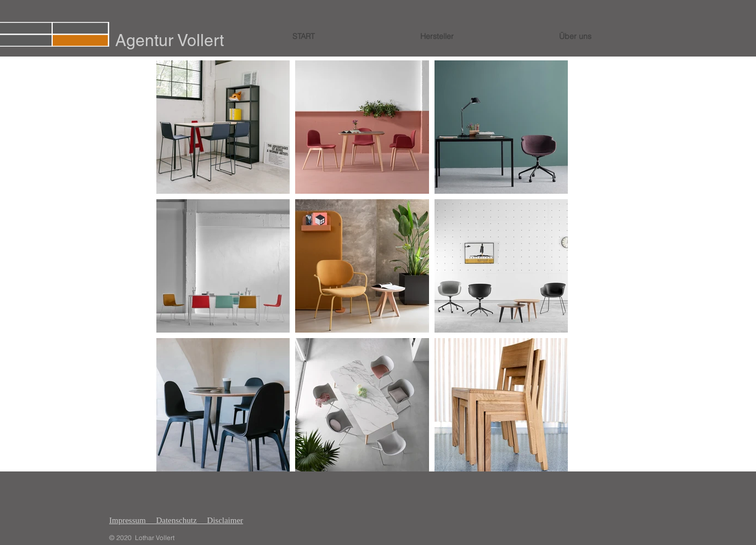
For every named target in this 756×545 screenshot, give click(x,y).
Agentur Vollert (170, 40)
